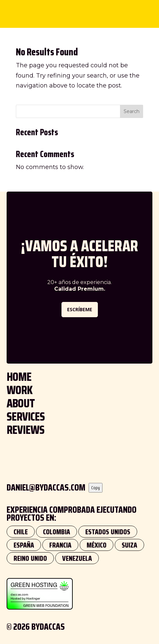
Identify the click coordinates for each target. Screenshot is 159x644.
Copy (96, 488)
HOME (19, 377)
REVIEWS (25, 430)
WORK (20, 390)
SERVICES (26, 416)
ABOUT (21, 403)
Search (132, 111)
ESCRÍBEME (80, 309)
